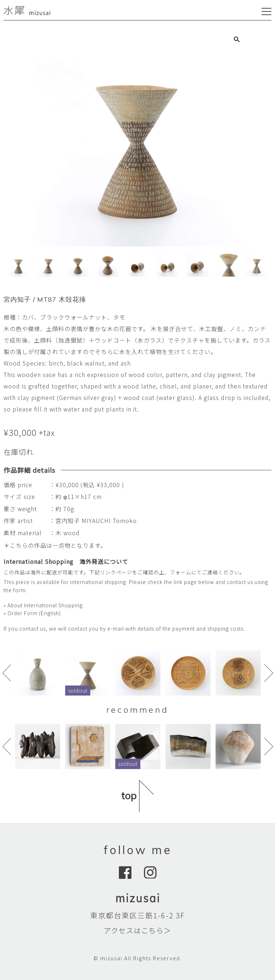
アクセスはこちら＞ (137, 930)
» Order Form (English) (32, 613)
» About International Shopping (43, 605)
